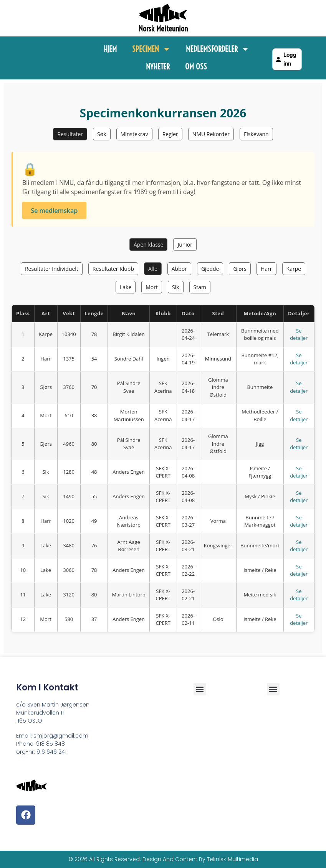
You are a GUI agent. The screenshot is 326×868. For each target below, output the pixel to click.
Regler (170, 134)
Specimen (151, 49)
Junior (185, 245)
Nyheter (158, 67)
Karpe (294, 269)
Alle (153, 269)
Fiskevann (256, 134)
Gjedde (210, 269)
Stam (200, 287)
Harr (266, 269)
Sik (176, 287)
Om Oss (196, 67)
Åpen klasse (148, 245)
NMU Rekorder (211, 134)
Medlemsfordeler (218, 49)
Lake (126, 287)
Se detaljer (299, 334)
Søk (102, 134)
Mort (152, 287)
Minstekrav (134, 134)
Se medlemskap (54, 211)
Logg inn (285, 59)
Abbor (179, 269)
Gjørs (240, 269)
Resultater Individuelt (52, 269)
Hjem (110, 49)
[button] (273, 689)
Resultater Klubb (113, 269)
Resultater (70, 134)
